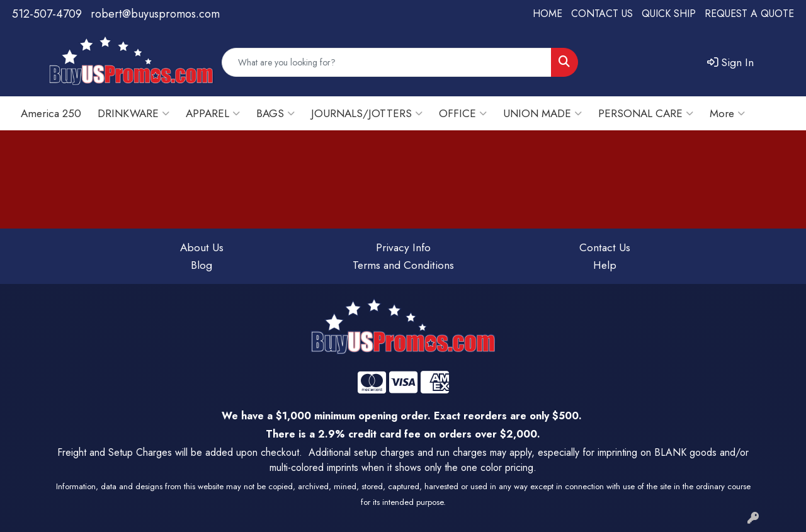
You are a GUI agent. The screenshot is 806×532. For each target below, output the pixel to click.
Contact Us (605, 247)
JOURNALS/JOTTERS (367, 113)
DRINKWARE (133, 113)
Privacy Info (403, 247)
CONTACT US (602, 14)
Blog (201, 265)
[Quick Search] (387, 62)
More (727, 113)
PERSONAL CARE (646, 113)
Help (605, 265)
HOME (548, 14)
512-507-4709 (47, 14)
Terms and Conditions (403, 265)
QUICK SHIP (669, 14)
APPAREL (213, 113)
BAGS (275, 113)
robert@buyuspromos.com (155, 14)
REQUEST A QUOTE (749, 14)
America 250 (51, 113)
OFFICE (463, 113)
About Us (202, 247)
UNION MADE (542, 113)
